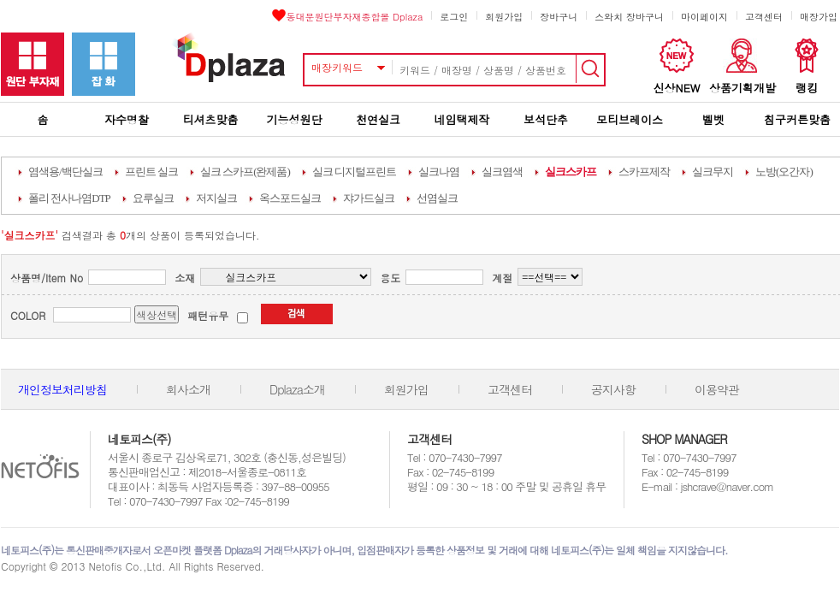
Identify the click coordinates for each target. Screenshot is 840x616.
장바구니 (559, 17)
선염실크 (437, 198)
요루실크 (153, 198)
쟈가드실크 (369, 198)
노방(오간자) (784, 172)
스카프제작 (644, 172)
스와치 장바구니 (629, 17)
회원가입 (504, 17)
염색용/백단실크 (65, 172)
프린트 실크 (151, 172)
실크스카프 (571, 172)
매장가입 (819, 17)
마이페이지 (704, 17)
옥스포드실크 (290, 198)
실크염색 (502, 172)
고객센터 (764, 17)
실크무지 (713, 172)
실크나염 (439, 172)
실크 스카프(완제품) (245, 172)
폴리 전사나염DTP (69, 198)
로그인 (454, 17)
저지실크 (216, 198)
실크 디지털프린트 (354, 172)
